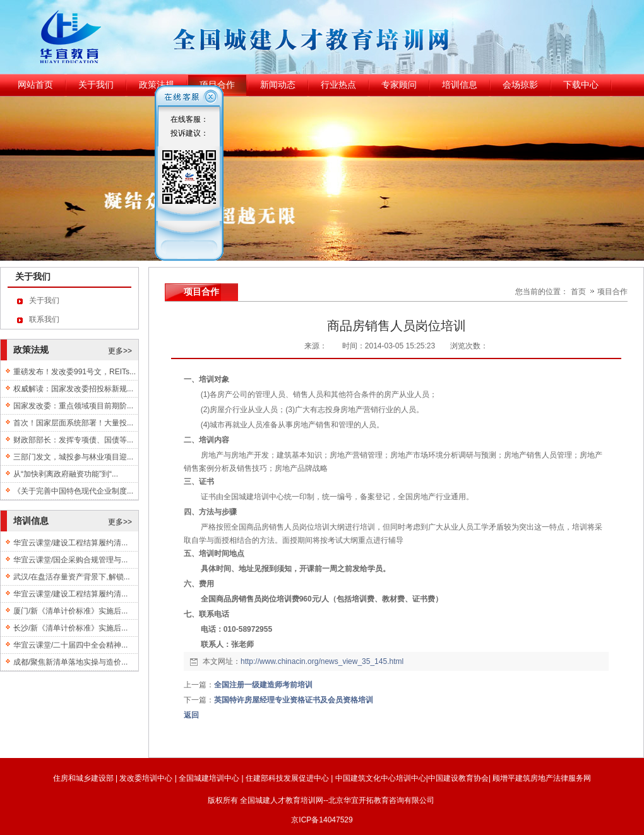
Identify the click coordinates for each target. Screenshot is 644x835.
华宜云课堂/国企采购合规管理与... (70, 560)
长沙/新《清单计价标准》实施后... (70, 628)
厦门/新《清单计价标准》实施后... (70, 611)
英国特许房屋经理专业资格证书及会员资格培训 (294, 700)
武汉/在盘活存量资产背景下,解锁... (72, 577)
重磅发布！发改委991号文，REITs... (75, 372)
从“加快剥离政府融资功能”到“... (66, 474)
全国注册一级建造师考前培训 (263, 685)
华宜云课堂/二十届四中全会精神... (70, 645)
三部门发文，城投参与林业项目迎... (73, 457)
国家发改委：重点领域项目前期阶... (73, 406)
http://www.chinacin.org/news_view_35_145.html (322, 661)
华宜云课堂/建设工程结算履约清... (70, 543)
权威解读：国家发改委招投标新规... (73, 389)
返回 (191, 715)
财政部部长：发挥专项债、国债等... (73, 440)
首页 (578, 292)
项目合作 (612, 292)
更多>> (120, 351)
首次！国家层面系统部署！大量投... (73, 423)
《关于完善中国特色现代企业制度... (73, 491)
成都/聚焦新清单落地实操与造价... (70, 662)
